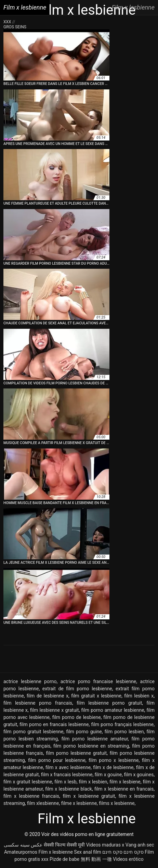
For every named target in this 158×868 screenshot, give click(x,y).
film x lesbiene (125, 782)
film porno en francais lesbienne (54, 724)
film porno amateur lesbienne (113, 710)
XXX (8, 22)
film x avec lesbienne (68, 767)
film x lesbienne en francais (124, 789)
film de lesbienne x (48, 696)
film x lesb (65, 782)
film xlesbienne (43, 803)
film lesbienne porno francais (38, 703)
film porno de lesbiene (77, 717)
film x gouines (139, 775)
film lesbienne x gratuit (55, 710)
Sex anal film (87, 852)
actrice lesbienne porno (30, 681)
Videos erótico (128, 859)
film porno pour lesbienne (57, 760)
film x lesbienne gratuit (89, 796)
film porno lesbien (124, 732)
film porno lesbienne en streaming (91, 746)
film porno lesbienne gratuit (76, 753)
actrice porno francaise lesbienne (98, 681)
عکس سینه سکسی (23, 845)
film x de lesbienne (113, 767)
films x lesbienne (117, 803)
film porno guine (84, 732)
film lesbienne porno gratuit (109, 703)
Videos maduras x (105, 845)
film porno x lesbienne (114, 760)
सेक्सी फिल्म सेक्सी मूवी (64, 845)
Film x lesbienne (56, 852)
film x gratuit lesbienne (28, 782)
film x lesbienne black (69, 789)
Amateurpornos (21, 852)
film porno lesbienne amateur (95, 739)
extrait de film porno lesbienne (77, 689)
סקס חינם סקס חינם (123, 852)
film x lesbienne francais (31, 796)
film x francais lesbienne (67, 775)
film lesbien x (139, 696)
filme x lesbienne (79, 803)
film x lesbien (93, 782)
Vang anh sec (140, 845)
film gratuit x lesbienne (96, 696)
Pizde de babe (64, 859)
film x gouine (108, 775)
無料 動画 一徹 (96, 859)
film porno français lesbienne (123, 724)
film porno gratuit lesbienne (33, 732)
